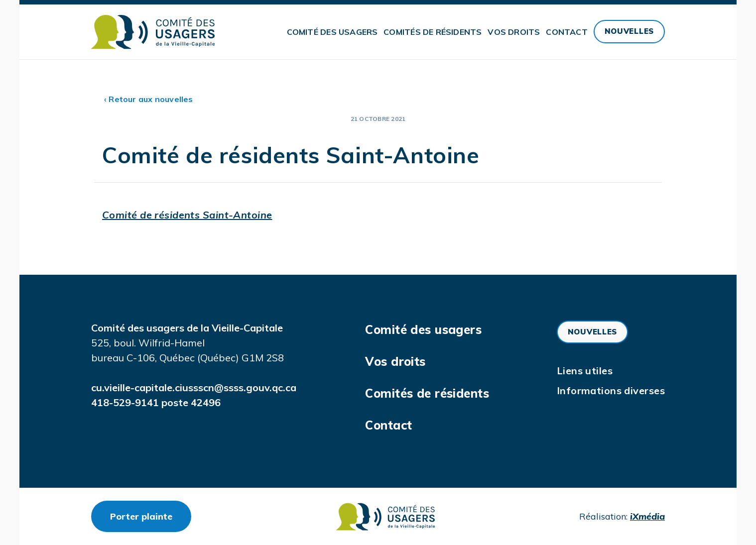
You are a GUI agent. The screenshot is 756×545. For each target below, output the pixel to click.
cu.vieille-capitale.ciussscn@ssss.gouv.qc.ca (194, 387)
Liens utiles (585, 371)
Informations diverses (611, 390)
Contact (567, 32)
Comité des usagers (332, 32)
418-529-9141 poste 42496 (156, 402)
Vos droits (514, 32)
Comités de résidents (433, 32)
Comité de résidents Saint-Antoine (187, 215)
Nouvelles (629, 31)
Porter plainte (151, 516)
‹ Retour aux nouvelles (149, 99)
